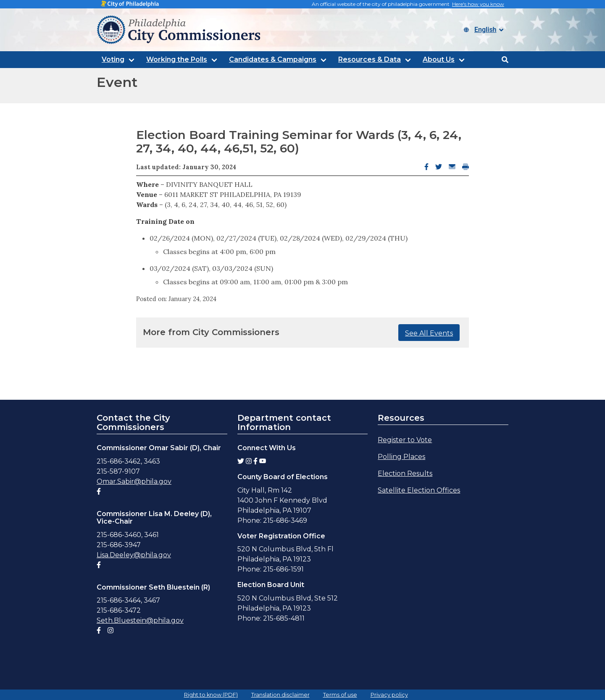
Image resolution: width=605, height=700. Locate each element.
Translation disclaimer (280, 695)
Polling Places (401, 457)
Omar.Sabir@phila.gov (134, 481)
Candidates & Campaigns (273, 59)
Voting (113, 59)
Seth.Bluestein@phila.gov (140, 620)
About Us (439, 59)
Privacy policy (389, 695)
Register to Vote (405, 440)
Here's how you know (478, 4)
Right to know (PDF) (211, 695)
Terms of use (340, 695)
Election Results (405, 473)
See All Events (429, 333)
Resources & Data (370, 59)
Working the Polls (177, 59)
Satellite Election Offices (419, 490)
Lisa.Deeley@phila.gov (134, 555)
